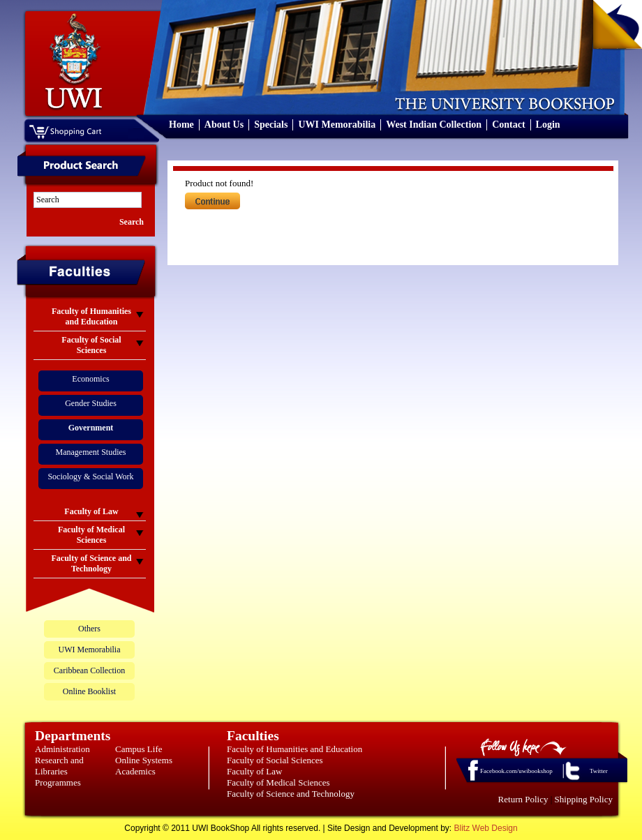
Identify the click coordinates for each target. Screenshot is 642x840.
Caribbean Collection (89, 670)
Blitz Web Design (486, 828)
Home (181, 125)
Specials (271, 125)
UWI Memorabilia (337, 125)
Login (548, 125)
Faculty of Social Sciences (275, 760)
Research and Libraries (59, 766)
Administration (62, 749)
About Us (224, 125)
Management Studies (91, 452)
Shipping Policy (584, 799)
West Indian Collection (434, 125)
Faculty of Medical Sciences (278, 782)
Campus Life (139, 749)
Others (89, 629)
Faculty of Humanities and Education (294, 749)
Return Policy (523, 799)
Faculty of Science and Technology (291, 794)
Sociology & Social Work (90, 477)
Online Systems (144, 760)
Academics (135, 771)
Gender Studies (91, 403)
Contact (508, 125)
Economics (90, 379)
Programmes (58, 782)
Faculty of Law (254, 771)
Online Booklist (89, 691)
